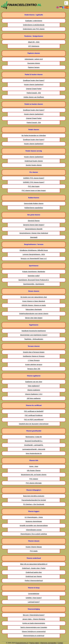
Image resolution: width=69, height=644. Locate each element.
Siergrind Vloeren (34, 221)
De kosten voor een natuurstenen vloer (34, 297)
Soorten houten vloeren (34, 165)
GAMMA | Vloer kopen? (34, 598)
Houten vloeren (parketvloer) (34, 85)
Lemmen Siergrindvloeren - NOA (34, 254)
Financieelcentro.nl (22, 643)
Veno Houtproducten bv (34, 453)
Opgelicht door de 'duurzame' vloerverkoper (34, 424)
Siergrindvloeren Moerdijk (34, 229)
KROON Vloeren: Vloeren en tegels (34, 305)
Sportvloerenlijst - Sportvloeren (34, 284)
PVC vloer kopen (34, 186)
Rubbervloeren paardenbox (34, 208)
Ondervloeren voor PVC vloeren (34, 29)
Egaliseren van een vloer (34, 382)
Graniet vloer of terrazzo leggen (34, 352)
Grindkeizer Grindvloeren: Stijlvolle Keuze (34, 250)
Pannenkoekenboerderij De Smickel (34, 500)
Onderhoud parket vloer (34, 572)
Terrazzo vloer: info (34, 369)
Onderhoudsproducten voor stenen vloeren (34, 314)
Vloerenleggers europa (34, 530)
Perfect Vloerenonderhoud (34, 581)
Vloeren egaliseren (34, 390)
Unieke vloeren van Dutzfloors (34, 97)
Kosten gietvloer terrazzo (34, 364)
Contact (60, 643)
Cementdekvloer (34, 594)
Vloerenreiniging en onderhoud (34, 636)
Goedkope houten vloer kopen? (34, 80)
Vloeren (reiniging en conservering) (34, 631)
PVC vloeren (34, 479)
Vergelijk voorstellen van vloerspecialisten (34, 526)
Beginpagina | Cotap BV (34, 437)
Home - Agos (34, 466)
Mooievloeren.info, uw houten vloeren (34, 475)
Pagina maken (34, 643)
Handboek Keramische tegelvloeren (34, 331)
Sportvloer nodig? (34, 276)
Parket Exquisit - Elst (34, 93)
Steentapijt (34, 237)
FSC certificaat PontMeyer (34, 415)
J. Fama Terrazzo (34, 360)
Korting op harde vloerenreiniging (34, 623)
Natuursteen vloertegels (34, 309)
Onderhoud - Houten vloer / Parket (34, 568)
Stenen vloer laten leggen (34, 318)
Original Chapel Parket (34, 89)
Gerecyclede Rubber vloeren (34, 203)
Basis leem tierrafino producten (34, 496)
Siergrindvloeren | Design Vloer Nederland (34, 233)
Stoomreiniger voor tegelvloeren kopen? (34, 335)
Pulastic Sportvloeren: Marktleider (34, 272)
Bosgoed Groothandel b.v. (34, 441)
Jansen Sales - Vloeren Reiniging (34, 619)
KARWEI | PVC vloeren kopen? (34, 182)
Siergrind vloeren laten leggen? (34, 225)
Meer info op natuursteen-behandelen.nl (34, 564)
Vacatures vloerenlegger (34, 521)
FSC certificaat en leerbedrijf (34, 411)
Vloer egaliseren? (34, 386)
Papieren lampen (34, 67)
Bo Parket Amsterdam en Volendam (34, 135)
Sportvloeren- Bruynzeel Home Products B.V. (34, 280)
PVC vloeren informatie (34, 483)
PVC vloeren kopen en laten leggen (34, 191)
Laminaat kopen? (34, 602)
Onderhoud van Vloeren (34, 576)
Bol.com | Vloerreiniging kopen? (34, 615)
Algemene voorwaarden (48, 643)
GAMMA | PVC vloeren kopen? (34, 178)
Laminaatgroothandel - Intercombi (34, 449)
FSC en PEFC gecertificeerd (34, 420)
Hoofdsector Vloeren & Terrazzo (34, 356)
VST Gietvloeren (34, 46)
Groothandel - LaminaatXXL (34, 445)
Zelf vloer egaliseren (34, 398)
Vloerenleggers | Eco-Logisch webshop (34, 534)
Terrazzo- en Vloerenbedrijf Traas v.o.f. (34, 259)
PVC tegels (34, 551)
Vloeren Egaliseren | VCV (34, 394)
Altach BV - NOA (34, 42)
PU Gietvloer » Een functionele (34, 504)
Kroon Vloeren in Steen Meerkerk (34, 301)
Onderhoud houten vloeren (34, 161)
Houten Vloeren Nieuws (34, 547)
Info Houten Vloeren (34, 470)
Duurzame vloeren (34, 63)
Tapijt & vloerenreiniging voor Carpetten (34, 627)
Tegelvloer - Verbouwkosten (34, 339)
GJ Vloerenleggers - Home (34, 517)
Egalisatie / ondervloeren (34, 21)
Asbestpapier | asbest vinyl (34, 59)
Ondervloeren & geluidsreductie (34, 25)
